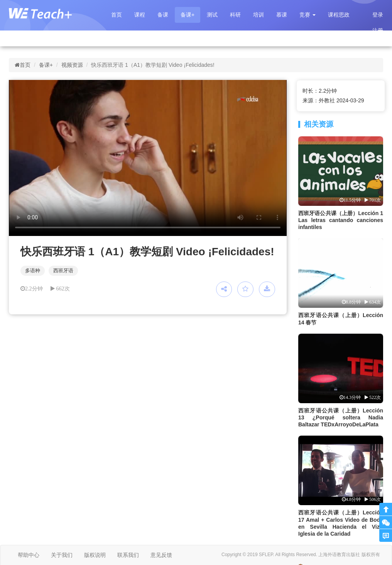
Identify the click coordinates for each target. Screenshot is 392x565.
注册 (378, 31)
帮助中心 (29, 555)
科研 (235, 15)
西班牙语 (63, 271)
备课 (163, 15)
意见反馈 (161, 555)
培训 (259, 15)
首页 (117, 15)
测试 (212, 15)
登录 (378, 15)
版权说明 (95, 555)
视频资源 (72, 65)
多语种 (33, 271)
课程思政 (339, 15)
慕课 (282, 15)
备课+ (188, 15)
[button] (308, 15)
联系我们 (128, 555)
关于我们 (62, 555)
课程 (140, 15)
